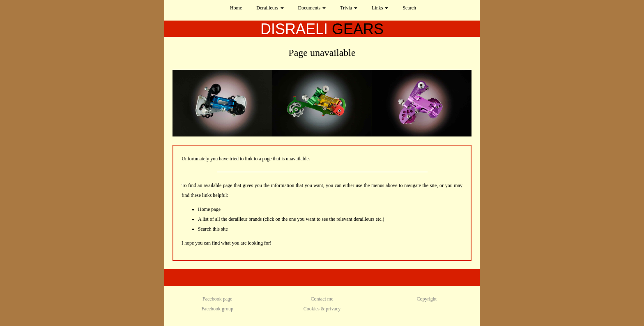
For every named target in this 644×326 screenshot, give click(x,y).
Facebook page (217, 299)
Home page (209, 209)
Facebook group (217, 309)
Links (380, 8)
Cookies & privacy (322, 309)
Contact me (322, 299)
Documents (312, 8)
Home (236, 8)
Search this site (213, 229)
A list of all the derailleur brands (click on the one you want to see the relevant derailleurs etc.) (291, 219)
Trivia (349, 8)
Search (409, 8)
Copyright (427, 299)
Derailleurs (270, 8)
